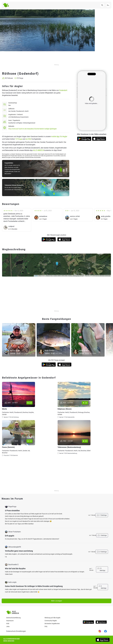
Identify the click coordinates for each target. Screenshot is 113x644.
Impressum (10, 621)
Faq (46, 626)
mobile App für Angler (59, 136)
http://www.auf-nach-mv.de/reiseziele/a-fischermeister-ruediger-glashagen (32, 129)
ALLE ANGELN (38, 150)
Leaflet (36, 276)
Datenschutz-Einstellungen (16, 631)
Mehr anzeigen (57, 601)
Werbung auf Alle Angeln (52, 618)
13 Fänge (19, 139)
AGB (8, 624)
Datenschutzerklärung (13, 618)
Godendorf (63, 90)
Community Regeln (51, 621)
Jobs (8, 626)
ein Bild (28, 139)
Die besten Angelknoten (52, 624)
